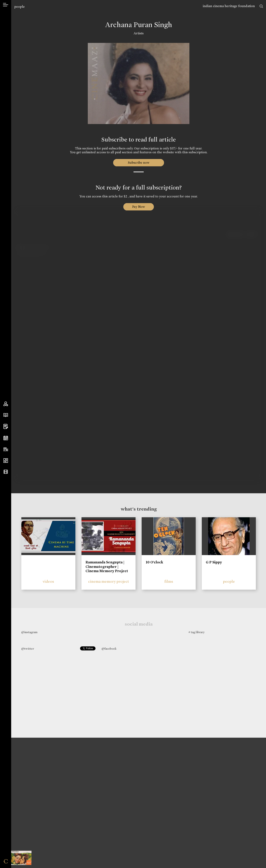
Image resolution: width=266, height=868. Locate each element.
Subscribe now (139, 163)
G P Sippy (214, 562)
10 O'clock (154, 562)
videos (48, 581)
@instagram (29, 632)
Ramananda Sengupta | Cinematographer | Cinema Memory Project (107, 567)
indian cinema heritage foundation (229, 6)
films (169, 581)
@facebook (109, 649)
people (20, 7)
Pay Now (139, 207)
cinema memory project (109, 581)
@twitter (28, 649)
